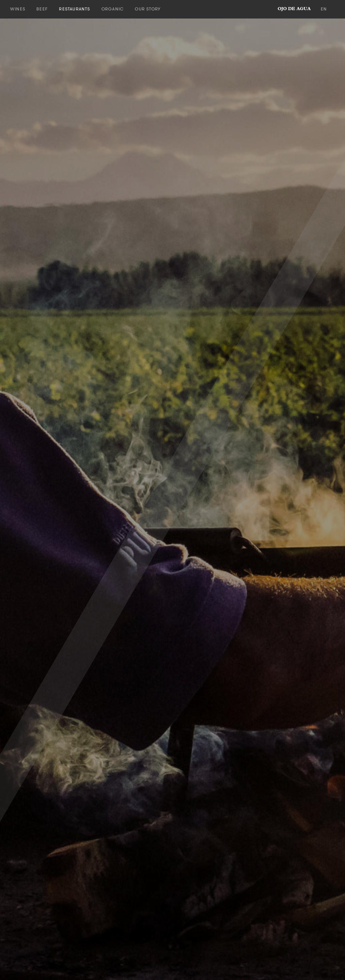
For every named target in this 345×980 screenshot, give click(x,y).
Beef (42, 9)
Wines (18, 9)
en (324, 9)
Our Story (148, 9)
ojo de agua (294, 9)
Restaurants (74, 9)
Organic (113, 9)
